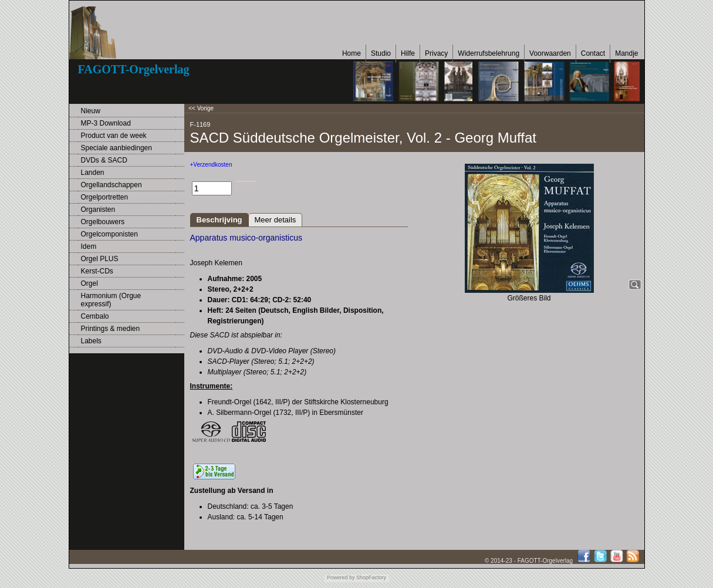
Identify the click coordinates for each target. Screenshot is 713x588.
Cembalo (95, 316)
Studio (381, 53)
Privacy (436, 53)
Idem (89, 246)
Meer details (276, 220)
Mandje (626, 53)
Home (352, 53)
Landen (93, 173)
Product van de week (114, 136)
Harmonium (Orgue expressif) (111, 300)
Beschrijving (219, 220)
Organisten (98, 209)
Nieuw (91, 111)
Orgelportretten (105, 197)
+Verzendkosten (211, 165)
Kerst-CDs (97, 271)
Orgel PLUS (100, 259)
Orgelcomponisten (109, 234)
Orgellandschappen (111, 185)
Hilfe (408, 53)
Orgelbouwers (103, 222)
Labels (91, 341)
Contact (593, 53)
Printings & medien (111, 329)
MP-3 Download (106, 123)
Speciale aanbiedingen (116, 148)
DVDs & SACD (104, 160)
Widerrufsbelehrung (489, 53)
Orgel (89, 283)
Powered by (341, 577)
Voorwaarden (550, 53)
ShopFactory (371, 577)
